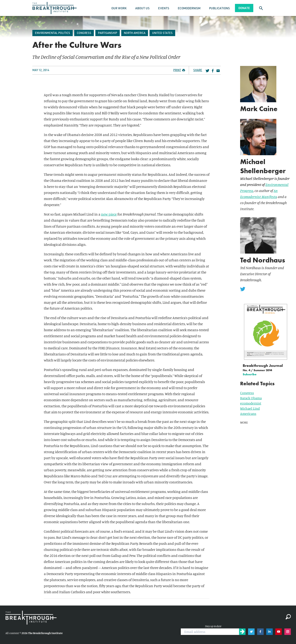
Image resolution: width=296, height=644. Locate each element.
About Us (142, 8)
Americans (248, 414)
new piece (109, 214)
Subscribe (250, 374)
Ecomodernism (189, 8)
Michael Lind (250, 408)
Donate (244, 8)
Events (164, 8)
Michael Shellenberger (263, 166)
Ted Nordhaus (263, 260)
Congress (247, 393)
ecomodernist (251, 403)
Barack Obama (251, 398)
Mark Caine (259, 109)
